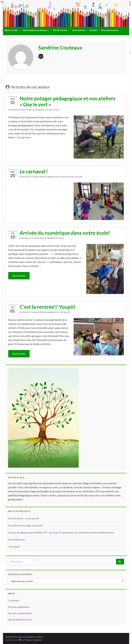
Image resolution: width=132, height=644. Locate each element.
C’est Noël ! (14, 547)
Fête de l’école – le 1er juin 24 (23, 518)
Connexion (14, 600)
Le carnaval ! (34, 171)
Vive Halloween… (17, 540)
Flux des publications (19, 607)
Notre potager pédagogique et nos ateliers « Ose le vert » (68, 101)
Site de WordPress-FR (20, 620)
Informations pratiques (36, 30)
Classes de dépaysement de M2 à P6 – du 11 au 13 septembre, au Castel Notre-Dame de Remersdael (61, 532)
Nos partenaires (110, 30)
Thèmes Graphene (33, 640)
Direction (60, 238)
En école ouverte (52, 110)
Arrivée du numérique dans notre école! (65, 233)
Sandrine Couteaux (20, 110)
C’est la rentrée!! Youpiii (47, 307)
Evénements (79, 30)
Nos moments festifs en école (69, 177)
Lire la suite (19, 276)
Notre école (12, 30)
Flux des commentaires (20, 613)
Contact (93, 30)
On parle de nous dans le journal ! (25, 525)
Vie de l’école (61, 30)
